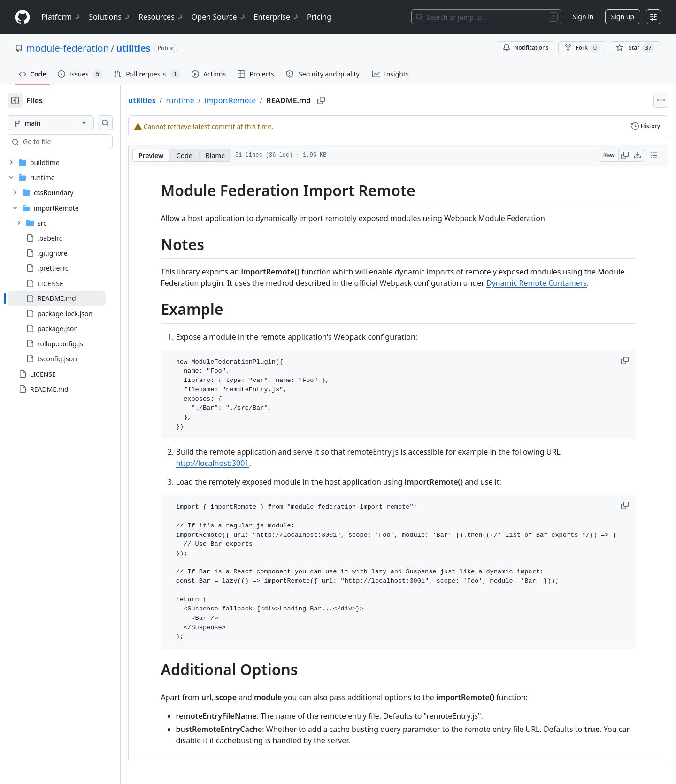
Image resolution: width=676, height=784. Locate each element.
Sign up (623, 17)
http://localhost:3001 (228, 463)
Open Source (219, 17)
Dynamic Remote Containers (552, 283)
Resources (161, 17)
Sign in (583, 17)
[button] (641, 360)
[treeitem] (72, 298)
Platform (61, 17)
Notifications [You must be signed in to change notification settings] (526, 48)
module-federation (68, 48)
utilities (133, 48)
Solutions (110, 17)
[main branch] (66, 123)
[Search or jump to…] (486, 17)
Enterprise (277, 17)
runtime (210, 100)
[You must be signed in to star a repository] (635, 48)
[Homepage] (23, 17)
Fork (582, 48)
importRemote (260, 100)
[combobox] (79, 142)
